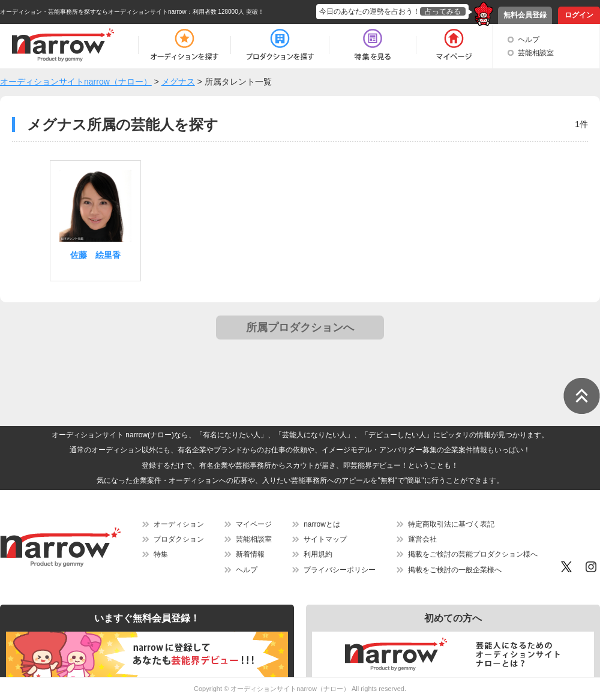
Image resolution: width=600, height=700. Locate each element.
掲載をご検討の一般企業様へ (455, 570)
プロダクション (179, 539)
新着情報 (250, 554)
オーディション (179, 524)
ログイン (579, 15)
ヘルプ (529, 40)
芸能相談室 (536, 53)
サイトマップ (325, 539)
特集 (161, 554)
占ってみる (443, 11)
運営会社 (422, 539)
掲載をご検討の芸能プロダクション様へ (473, 554)
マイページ (254, 524)
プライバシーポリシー (340, 570)
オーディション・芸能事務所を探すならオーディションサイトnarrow (93, 12)
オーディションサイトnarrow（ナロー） (290, 689)
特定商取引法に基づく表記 (451, 524)
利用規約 (318, 554)
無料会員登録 (525, 15)
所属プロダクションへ (300, 328)
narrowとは (322, 524)
